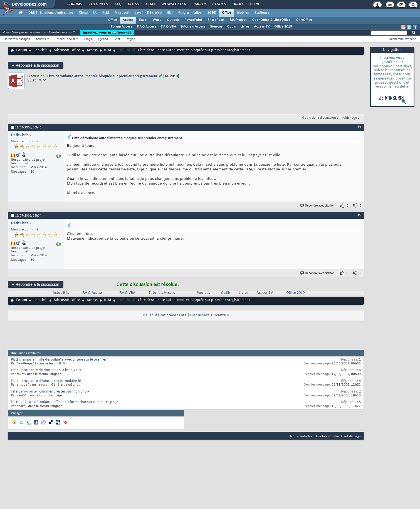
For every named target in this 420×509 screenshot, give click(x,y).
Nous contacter (301, 436)
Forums (74, 4)
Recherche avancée (402, 39)
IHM (108, 50)
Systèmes (262, 13)
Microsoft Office (67, 50)
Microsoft (122, 13)
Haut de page (351, 436)
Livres (245, 27)
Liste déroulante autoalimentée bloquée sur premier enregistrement (102, 76)
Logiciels (40, 50)
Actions (41, 39)
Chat (150, 4)
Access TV (262, 27)
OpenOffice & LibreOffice (271, 20)
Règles (130, 39)
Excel (143, 20)
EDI (170, 13)
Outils (231, 27)
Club (254, 4)
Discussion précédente (166, 315)
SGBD (212, 13)
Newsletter (174, 4)
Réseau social (65, 39)
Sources (216, 27)
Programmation (190, 13)
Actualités (61, 293)
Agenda (103, 39)
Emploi (199, 4)
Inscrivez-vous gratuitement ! (107, 33)
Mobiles (243, 13)
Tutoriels (98, 4)
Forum (22, 50)
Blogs (133, 4)
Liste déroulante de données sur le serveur (46, 370)
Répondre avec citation (318, 206)
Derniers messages (17, 39)
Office (227, 13)
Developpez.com (327, 436)
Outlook (173, 20)
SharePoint (216, 20)
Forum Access (122, 27)
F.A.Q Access (147, 27)
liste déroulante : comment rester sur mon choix (50, 392)
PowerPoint (193, 20)
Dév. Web (154, 13)
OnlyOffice (304, 20)
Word (157, 20)
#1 (360, 127)
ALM (106, 13)
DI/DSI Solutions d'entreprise (51, 13)
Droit (238, 4)
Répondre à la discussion (36, 65)
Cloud (83, 13)
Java (138, 13)
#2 (360, 215)
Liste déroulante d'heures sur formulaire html (48, 381)
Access (128, 20)
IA (95, 13)
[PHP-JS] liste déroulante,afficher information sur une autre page (65, 402)
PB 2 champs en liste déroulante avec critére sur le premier (59, 360)
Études (219, 4)
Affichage (350, 118)
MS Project (238, 20)
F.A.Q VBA (168, 27)
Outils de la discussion (319, 118)
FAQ (118, 4)
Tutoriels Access (193, 27)
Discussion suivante (208, 315)
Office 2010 (283, 27)
